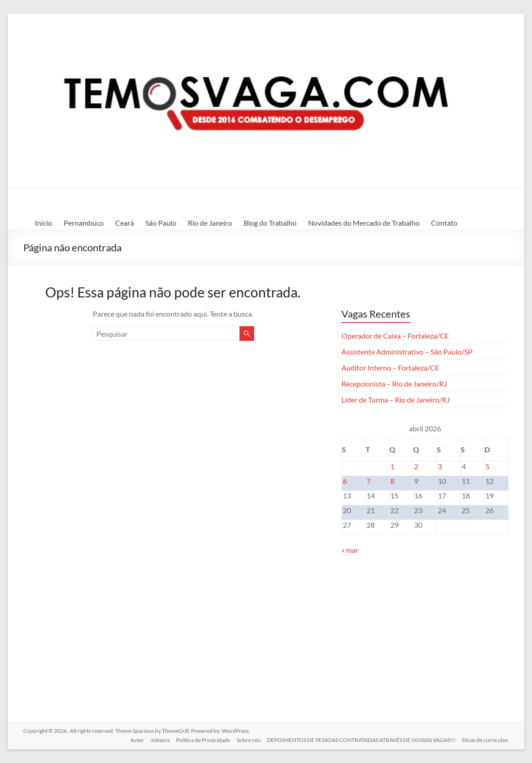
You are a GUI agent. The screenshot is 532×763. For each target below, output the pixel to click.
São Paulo (161, 223)
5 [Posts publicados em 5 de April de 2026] (487, 466)
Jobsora (158, 739)
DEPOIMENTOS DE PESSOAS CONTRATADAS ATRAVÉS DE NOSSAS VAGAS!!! (361, 739)
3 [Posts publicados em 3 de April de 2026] (440, 466)
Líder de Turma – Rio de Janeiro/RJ (396, 400)
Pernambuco (84, 223)
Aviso (134, 739)
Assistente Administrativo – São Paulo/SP (407, 352)
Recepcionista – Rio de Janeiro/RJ (394, 384)
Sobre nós (248, 739)
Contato (444, 223)
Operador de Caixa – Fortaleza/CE (395, 336)
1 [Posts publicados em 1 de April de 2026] (392, 466)
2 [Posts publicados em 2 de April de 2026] (416, 466)
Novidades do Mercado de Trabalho (364, 223)
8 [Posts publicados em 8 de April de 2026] (392, 481)
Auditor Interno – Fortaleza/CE (390, 368)
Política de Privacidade (202, 739)
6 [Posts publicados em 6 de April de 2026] (345, 481)
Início (43, 223)
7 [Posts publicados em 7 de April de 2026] (369, 481)
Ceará (125, 223)
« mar (350, 550)
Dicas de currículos (486, 739)
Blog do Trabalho (270, 223)
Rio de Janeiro (210, 223)
